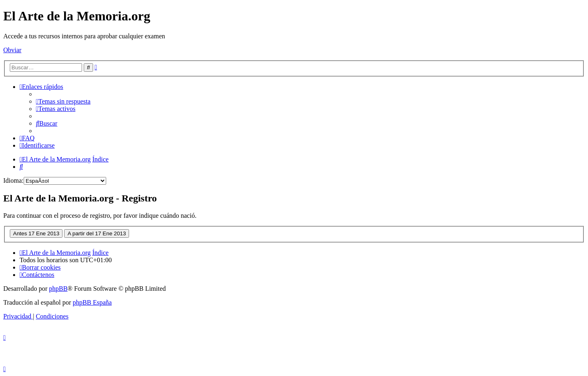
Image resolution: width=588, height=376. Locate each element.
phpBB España (92, 302)
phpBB (58, 289)
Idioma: (13, 180)
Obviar (12, 50)
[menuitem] (63, 101)
